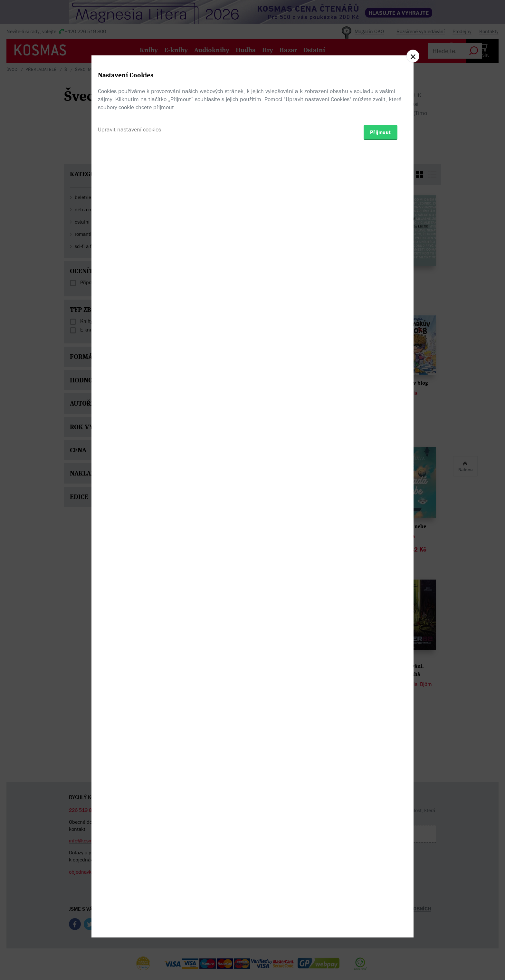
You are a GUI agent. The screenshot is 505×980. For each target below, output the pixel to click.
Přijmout (381, 528)
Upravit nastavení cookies (129, 525)
